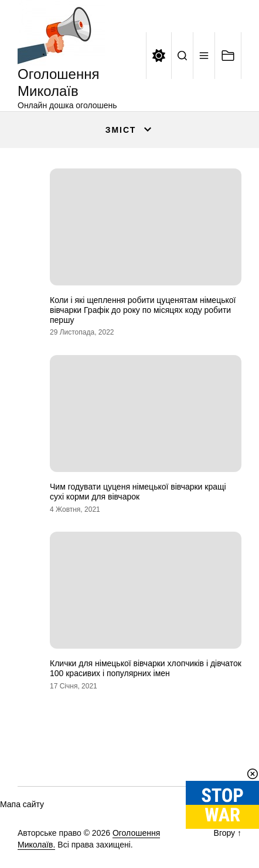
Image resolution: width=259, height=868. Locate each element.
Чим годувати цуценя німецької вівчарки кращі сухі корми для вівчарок (138, 492)
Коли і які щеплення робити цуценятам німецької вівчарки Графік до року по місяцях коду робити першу (143, 310)
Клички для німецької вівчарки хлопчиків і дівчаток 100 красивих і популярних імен (146, 668)
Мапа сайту (22, 804)
